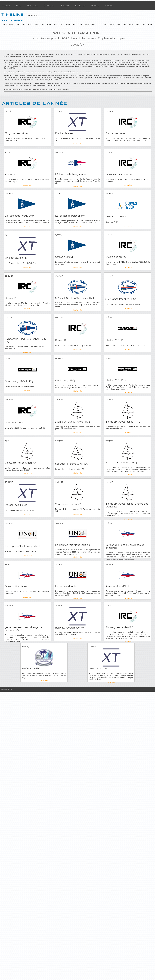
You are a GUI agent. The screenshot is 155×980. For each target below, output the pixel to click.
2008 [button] (118, 24)
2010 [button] (106, 24)
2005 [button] (137, 24)
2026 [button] (5, 24)
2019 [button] (49, 24)
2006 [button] (131, 24)
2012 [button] (93, 24)
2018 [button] (55, 24)
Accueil (6, 6)
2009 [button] (112, 24)
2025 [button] (11, 24)
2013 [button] (87, 24)
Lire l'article (27, 144)
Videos (109, 6)
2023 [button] (24, 24)
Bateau (65, 6)
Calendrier (49, 6)
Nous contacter (7, 689)
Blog (19, 6)
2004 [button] (144, 24)
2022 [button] (30, 24)
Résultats (33, 6)
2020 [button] (43, 24)
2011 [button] (99, 24)
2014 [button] (81, 24)
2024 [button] (17, 24)
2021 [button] (36, 24)
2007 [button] (125, 24)
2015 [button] (74, 24)
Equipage (80, 6)
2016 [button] (68, 24)
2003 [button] (150, 24)
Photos (95, 6)
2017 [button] (62, 24)
